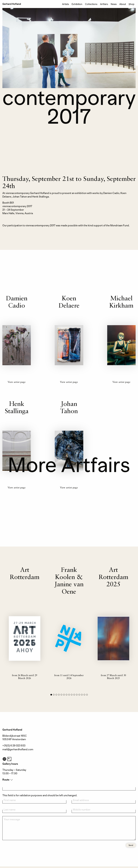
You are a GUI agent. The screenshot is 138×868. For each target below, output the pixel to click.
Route (6, 780)
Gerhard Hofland (12, 4)
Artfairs (104, 4)
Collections (91, 4)
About (123, 4)
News (114, 4)
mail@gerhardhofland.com (18, 749)
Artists (65, 4)
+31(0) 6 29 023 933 (14, 746)
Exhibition (77, 4)
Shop (131, 4)
